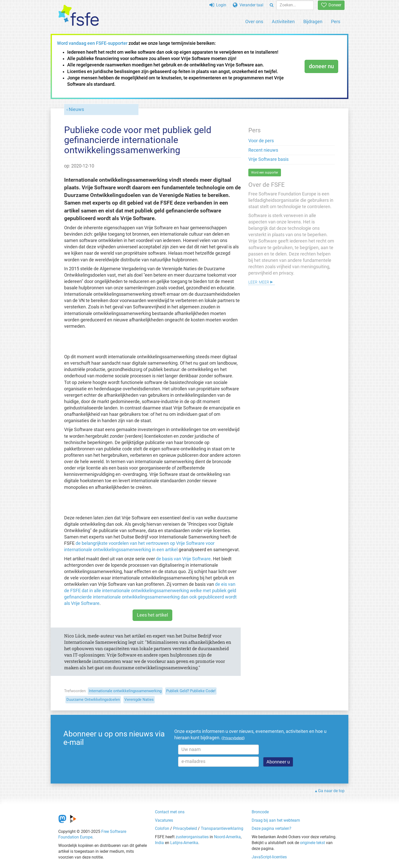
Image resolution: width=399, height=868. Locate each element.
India (159, 843)
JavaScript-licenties (269, 857)
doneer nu (321, 66)
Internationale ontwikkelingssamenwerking (125, 691)
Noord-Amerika (227, 837)
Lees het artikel (152, 615)
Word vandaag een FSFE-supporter (92, 43)
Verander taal (248, 5)
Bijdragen (313, 22)
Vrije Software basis (268, 159)
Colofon (162, 828)
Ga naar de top (331, 791)
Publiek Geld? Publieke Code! (191, 691)
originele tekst (312, 843)
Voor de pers (261, 141)
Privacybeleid (185, 828)
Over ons (254, 22)
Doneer (331, 5)
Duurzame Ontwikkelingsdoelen (93, 700)
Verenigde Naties (139, 700)
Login (218, 5)
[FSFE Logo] (79, 16)
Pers (336, 22)
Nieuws (76, 109)
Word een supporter (265, 173)
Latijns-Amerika (184, 843)
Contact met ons (170, 812)
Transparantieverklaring (222, 828)
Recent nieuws (263, 150)
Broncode (260, 812)
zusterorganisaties (192, 837)
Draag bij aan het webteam (276, 820)
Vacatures (164, 820)
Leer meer (259, 282)
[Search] (272, 5)
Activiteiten (283, 22)
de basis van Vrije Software (183, 559)
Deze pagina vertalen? (272, 828)
